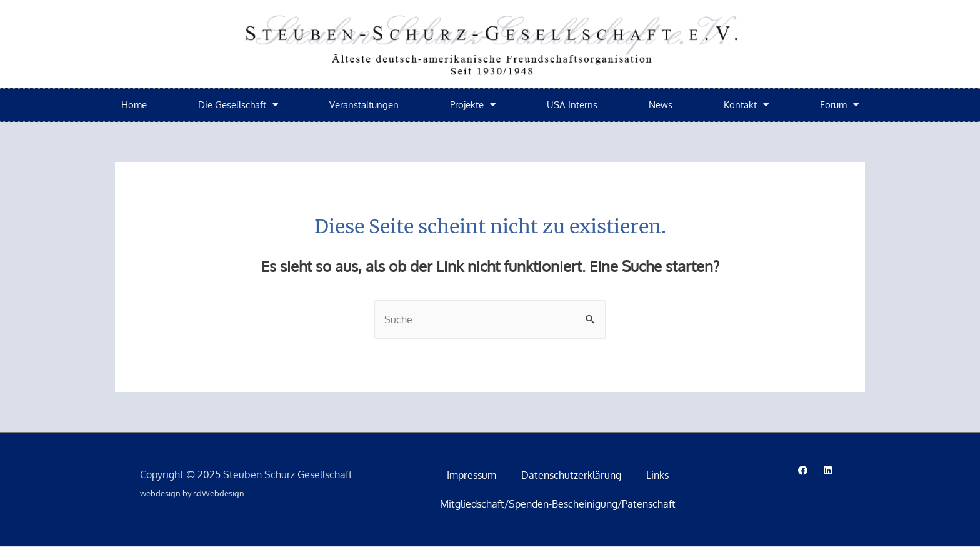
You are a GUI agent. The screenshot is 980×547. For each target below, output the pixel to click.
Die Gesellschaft (238, 105)
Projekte (473, 105)
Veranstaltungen (364, 105)
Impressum (472, 476)
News (661, 105)
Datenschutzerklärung (571, 476)
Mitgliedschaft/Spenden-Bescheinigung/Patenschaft (558, 504)
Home (134, 105)
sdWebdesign (219, 494)
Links (657, 476)
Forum (839, 105)
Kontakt (746, 105)
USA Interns (572, 105)
